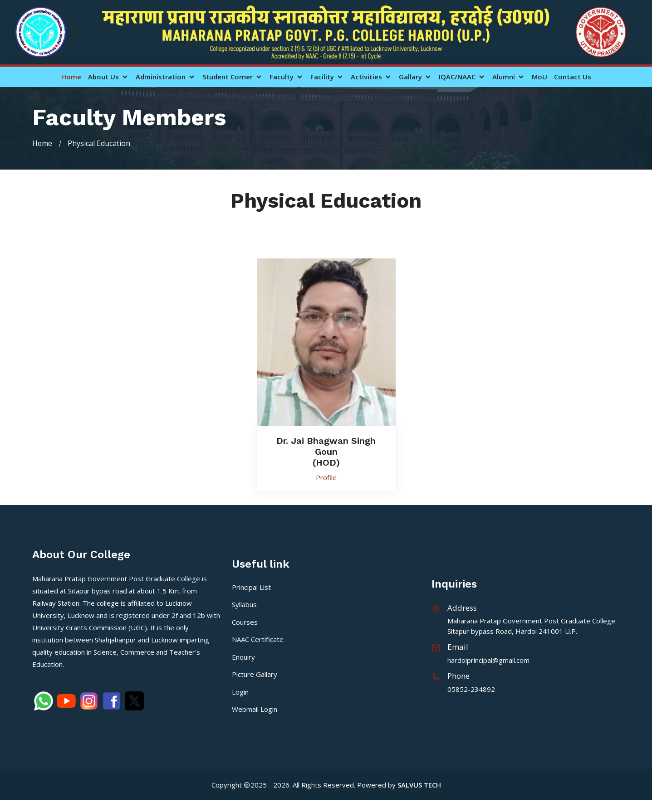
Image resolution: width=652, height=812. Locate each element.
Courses (245, 622)
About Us (108, 77)
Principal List (251, 587)
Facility (327, 77)
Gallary (415, 77)
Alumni (509, 77)
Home (71, 77)
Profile (326, 477)
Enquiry (243, 656)
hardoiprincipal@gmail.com (488, 660)
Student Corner (233, 77)
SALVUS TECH (419, 785)
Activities (371, 77)
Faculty (287, 77)
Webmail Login (255, 709)
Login (240, 691)
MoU (539, 77)
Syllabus (244, 604)
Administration (166, 77)
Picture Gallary (255, 674)
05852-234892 (471, 689)
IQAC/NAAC (462, 77)
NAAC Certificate (258, 639)
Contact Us (573, 77)
